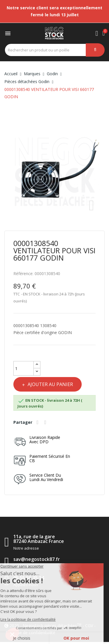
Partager (38, 422)
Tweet (46, 422)
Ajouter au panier (50, 384)
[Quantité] (24, 368)
